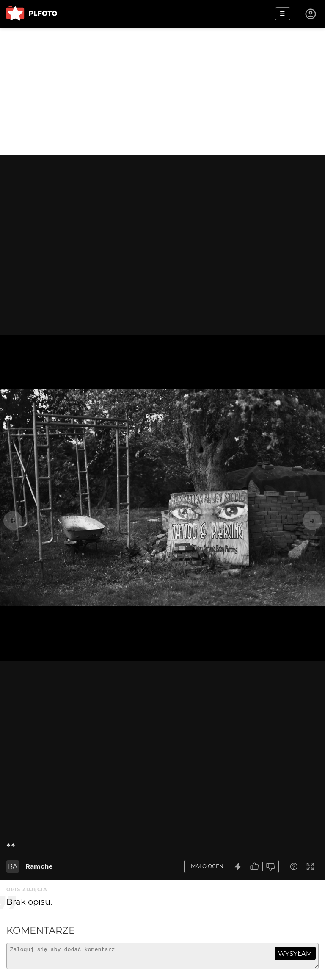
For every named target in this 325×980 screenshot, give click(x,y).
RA (13, 866)
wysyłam (295, 954)
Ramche (39, 866)
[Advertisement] (162, 91)
